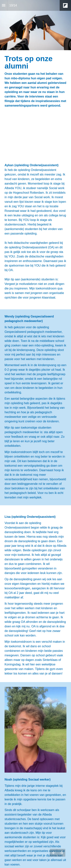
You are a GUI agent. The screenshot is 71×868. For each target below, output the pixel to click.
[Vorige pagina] (54, 853)
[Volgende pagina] (61, 853)
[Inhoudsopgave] (4, 5)
